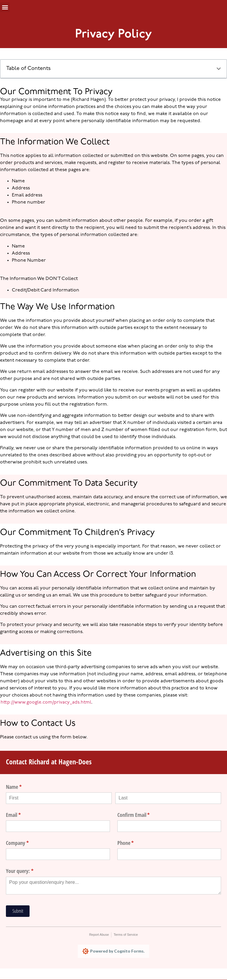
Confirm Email (142, 815)
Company (26, 843)
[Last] (168, 798)
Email (22, 815)
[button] (5, 7)
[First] (59, 798)
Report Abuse (99, 935)
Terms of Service (126, 935)
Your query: (28, 871)
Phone (134, 843)
